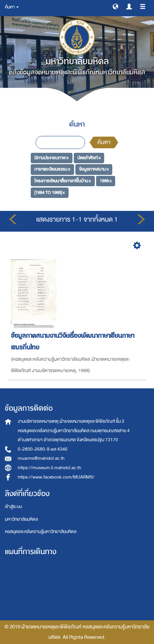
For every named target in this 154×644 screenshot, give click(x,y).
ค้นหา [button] (12, 7)
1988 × (106, 181)
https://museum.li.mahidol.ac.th (49, 468)
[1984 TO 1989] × (49, 192)
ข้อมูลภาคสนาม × (94, 169)
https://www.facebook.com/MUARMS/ (56, 477)
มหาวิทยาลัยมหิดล (21, 519)
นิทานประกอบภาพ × (51, 158)
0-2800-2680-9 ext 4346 (43, 449)
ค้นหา (104, 142)
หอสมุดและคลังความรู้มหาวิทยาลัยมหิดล (41, 532)
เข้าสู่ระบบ (13, 507)
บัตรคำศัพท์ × (89, 158)
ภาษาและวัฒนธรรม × (52, 169)
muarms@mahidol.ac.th (41, 458)
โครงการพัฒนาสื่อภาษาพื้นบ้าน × (63, 181)
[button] (115, 6)
